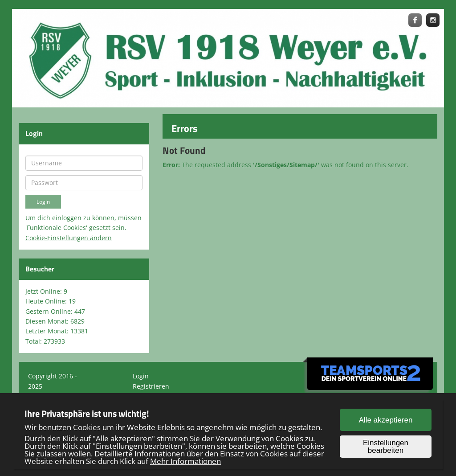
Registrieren (151, 386)
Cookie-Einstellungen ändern (69, 238)
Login (141, 376)
